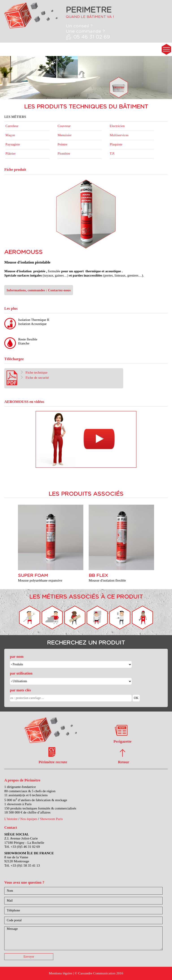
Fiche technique (34, 372)
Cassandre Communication (97, 973)
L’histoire (11, 819)
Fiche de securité (35, 378)
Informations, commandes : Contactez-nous (39, 290)
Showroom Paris (51, 819)
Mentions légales (61, 973)
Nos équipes (29, 819)
